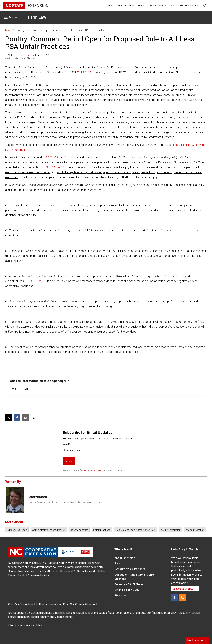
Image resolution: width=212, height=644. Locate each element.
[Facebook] (175, 598)
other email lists (93, 470)
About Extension (125, 558)
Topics (173, 6)
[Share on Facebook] (17, 418)
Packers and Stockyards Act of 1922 (136, 530)
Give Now (120, 595)
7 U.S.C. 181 (85, 72)
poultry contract (79, 530)
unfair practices (102, 530)
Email (67, 444)
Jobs (118, 564)
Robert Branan (27, 55)
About (111, 6)
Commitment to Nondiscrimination (40, 604)
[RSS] (182, 598)
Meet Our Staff (126, 6)
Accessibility (34, 625)
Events (142, 6)
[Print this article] (34, 418)
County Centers (157, 6)
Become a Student (190, 6)
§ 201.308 (52, 158)
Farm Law (37, 17)
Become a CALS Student (130, 584)
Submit (69, 461)
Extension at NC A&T (127, 590)
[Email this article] (25, 418)
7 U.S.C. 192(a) (51, 167)
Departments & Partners (130, 569)
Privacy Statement (86, 604)
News (8, 30)
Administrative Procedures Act (49, 530)
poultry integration (171, 530)
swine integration (195, 530)
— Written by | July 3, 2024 (27, 55)
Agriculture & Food (17, 530)
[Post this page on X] (9, 418)
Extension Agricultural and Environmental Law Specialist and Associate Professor (64, 502)
